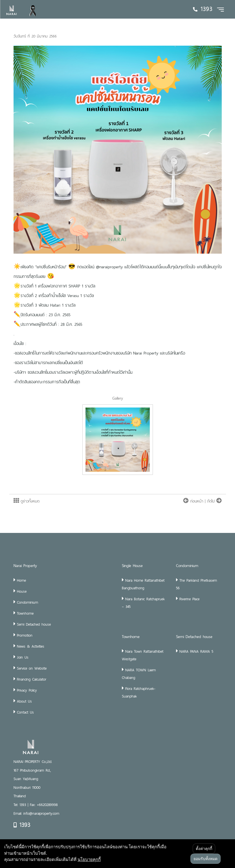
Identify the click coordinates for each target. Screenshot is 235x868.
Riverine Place (189, 599)
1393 (22, 825)
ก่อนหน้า (194, 501)
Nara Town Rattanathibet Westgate (143, 655)
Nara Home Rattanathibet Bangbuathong (143, 584)
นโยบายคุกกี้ (89, 859)
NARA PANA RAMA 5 (196, 651)
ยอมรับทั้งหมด (206, 859)
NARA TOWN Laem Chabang (139, 674)
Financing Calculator (32, 679)
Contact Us (25, 712)
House (22, 591)
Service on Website (32, 668)
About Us (24, 701)
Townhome (25, 613)
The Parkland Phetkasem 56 (196, 584)
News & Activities (31, 646)
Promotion (25, 635)
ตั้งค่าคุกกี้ (204, 849)
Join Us (23, 657)
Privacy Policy (27, 690)
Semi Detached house (34, 624)
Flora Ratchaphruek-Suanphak (139, 692)
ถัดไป (214, 501)
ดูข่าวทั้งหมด (27, 501)
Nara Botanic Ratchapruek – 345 (143, 603)
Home (21, 580)
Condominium (28, 602)
